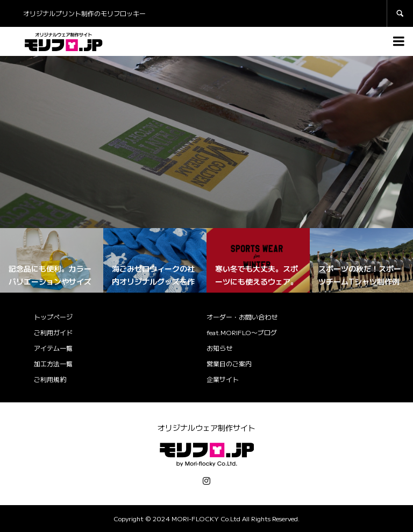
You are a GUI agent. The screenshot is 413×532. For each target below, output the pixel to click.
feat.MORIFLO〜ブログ (242, 332)
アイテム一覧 (53, 348)
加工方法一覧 (53, 363)
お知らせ (219, 348)
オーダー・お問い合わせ (242, 317)
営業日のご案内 (229, 363)
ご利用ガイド (53, 332)
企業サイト (223, 379)
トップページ (53, 317)
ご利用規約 (50, 379)
